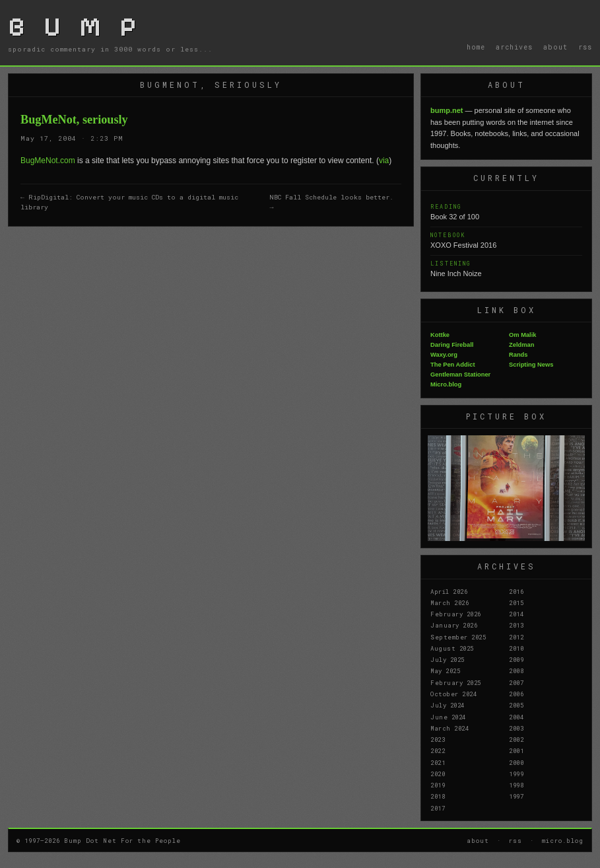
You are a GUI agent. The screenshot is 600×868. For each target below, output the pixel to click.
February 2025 (456, 682)
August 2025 (452, 648)
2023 (438, 739)
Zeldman (521, 345)
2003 (516, 728)
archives (514, 47)
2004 (516, 717)
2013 (516, 625)
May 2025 (445, 670)
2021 (438, 762)
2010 (516, 648)
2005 (516, 705)
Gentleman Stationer (460, 375)
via (384, 161)
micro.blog (563, 840)
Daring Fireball (452, 345)
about (555, 47)
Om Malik (522, 335)
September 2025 (458, 637)
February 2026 (456, 614)
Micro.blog (446, 384)
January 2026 (454, 625)
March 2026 (450, 602)
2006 (516, 694)
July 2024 (448, 705)
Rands (518, 355)
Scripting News (531, 365)
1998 (516, 785)
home (476, 47)
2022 (438, 750)
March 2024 (450, 728)
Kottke (440, 335)
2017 (438, 808)
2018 (438, 796)
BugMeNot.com (48, 161)
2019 (438, 785)
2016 (516, 591)
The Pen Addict (453, 365)
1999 (516, 774)
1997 (516, 796)
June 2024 (448, 717)
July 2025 (448, 659)
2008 (516, 670)
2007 (516, 682)
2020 (438, 774)
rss (585, 47)
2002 (516, 739)
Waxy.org (444, 355)
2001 (516, 750)
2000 (516, 762)
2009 (516, 659)
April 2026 (449, 591)
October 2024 (453, 694)
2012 (516, 637)
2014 (516, 614)
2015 (516, 602)
